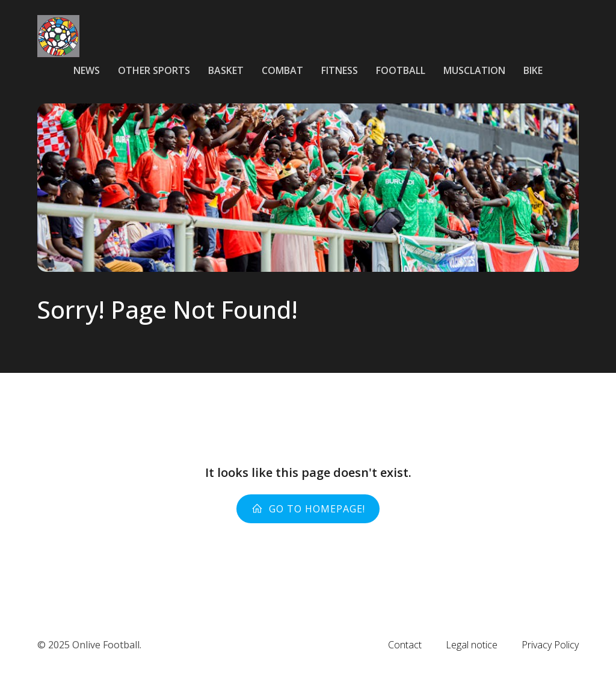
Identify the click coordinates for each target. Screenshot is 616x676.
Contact (405, 645)
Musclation (474, 70)
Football (401, 70)
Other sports (154, 70)
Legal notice (472, 645)
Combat (282, 70)
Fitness (340, 70)
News (87, 70)
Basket (226, 70)
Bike (533, 70)
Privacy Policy (550, 645)
